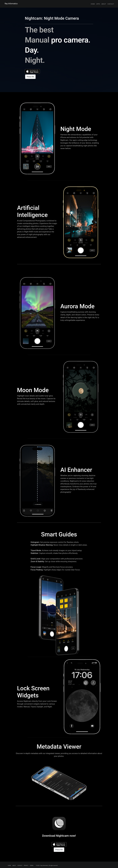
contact (111, 4)
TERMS (32, 866)
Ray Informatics (11, 4)
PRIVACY (26, 866)
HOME (9, 866)
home (93, 4)
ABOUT (14, 866)
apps (98, 4)
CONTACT (20, 866)
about (104, 4)
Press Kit (30, 77)
